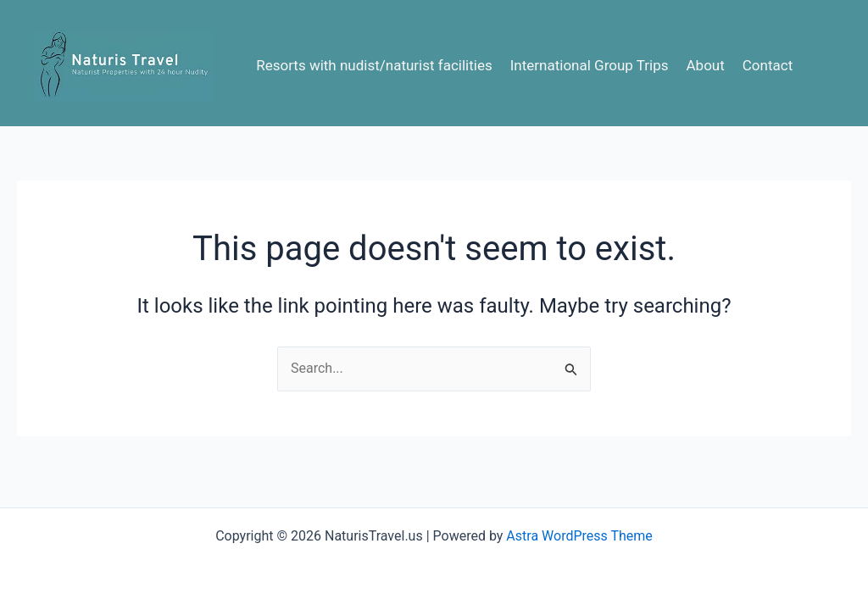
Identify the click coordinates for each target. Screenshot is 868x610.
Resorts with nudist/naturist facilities (374, 65)
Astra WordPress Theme (579, 536)
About (706, 65)
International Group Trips (590, 65)
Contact (768, 65)
